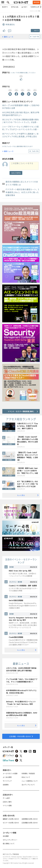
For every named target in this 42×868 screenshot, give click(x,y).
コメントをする (16, 173)
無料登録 (37, 2)
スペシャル (15, 7)
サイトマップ (7, 781)
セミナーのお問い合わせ (11, 823)
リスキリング (35, 7)
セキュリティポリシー (10, 840)
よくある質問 (7, 777)
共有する (36, 31)
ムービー (24, 7)
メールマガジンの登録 (10, 773)
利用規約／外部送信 (28, 773)
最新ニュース (9, 37)
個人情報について (9, 843)
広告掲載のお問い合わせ (30, 823)
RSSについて (26, 777)
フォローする (36, 37)
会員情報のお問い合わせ (30, 819)
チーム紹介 (6, 798)
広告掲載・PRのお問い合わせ (20, 736)
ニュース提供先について (30, 781)
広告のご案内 (7, 802)
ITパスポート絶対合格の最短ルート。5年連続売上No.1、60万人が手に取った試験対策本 (22, 192)
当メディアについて (28, 785)
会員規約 (6, 785)
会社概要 (6, 836)
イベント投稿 (7, 805)
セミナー (5, 7)
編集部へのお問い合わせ (11, 819)
